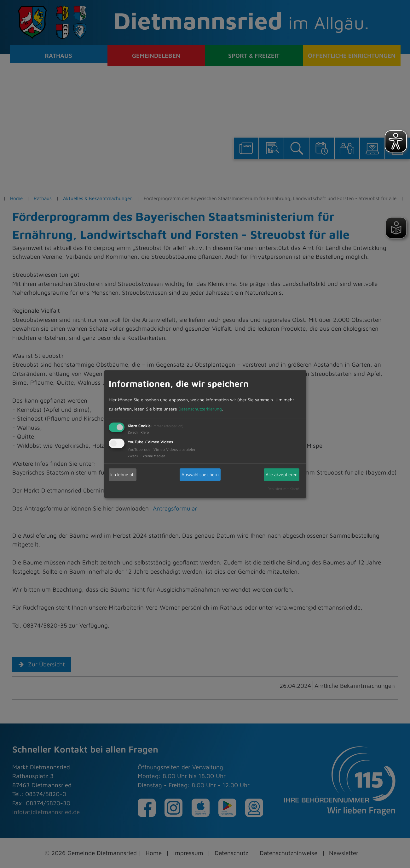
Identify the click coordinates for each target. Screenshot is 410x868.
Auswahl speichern (200, 474)
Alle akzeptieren (282, 474)
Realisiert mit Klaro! (283, 489)
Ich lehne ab (122, 474)
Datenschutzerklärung (200, 409)
